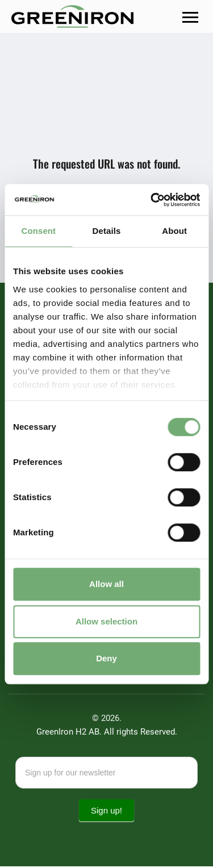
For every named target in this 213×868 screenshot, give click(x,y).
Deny (106, 658)
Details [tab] (107, 231)
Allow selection (106, 621)
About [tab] (174, 231)
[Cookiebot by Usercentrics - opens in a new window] (152, 200)
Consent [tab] (38, 231)
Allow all (106, 584)
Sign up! (106, 812)
